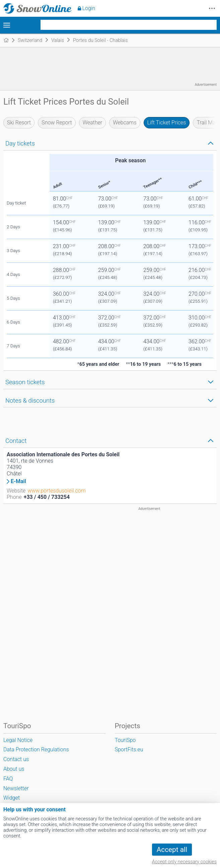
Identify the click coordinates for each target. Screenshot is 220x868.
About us (14, 769)
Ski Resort (19, 123)
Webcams (125, 123)
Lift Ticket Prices (167, 123)
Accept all (172, 850)
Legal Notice (18, 740)
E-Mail (18, 481)
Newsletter (16, 788)
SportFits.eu (129, 749)
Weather (93, 123)
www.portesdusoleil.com (56, 491)
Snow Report (57, 123)
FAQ (8, 779)
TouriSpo (125, 740)
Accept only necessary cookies (184, 862)
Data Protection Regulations (36, 749)
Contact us (16, 759)
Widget (12, 798)
